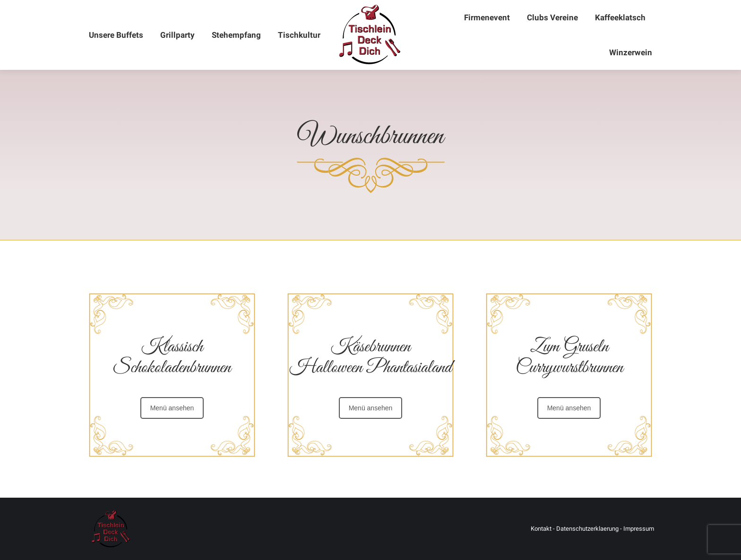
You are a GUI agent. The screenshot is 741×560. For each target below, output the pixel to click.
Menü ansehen (172, 408)
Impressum (639, 529)
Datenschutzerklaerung (587, 529)
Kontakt (541, 529)
